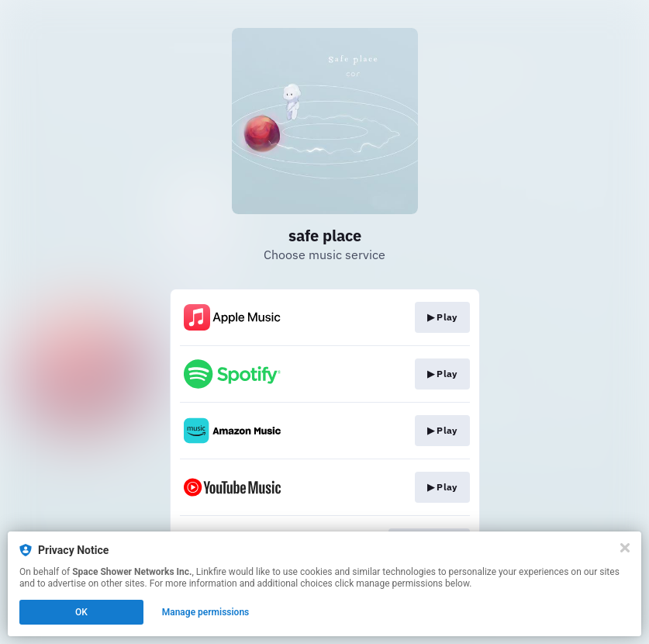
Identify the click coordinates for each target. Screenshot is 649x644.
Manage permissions (206, 612)
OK (81, 612)
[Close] (625, 548)
